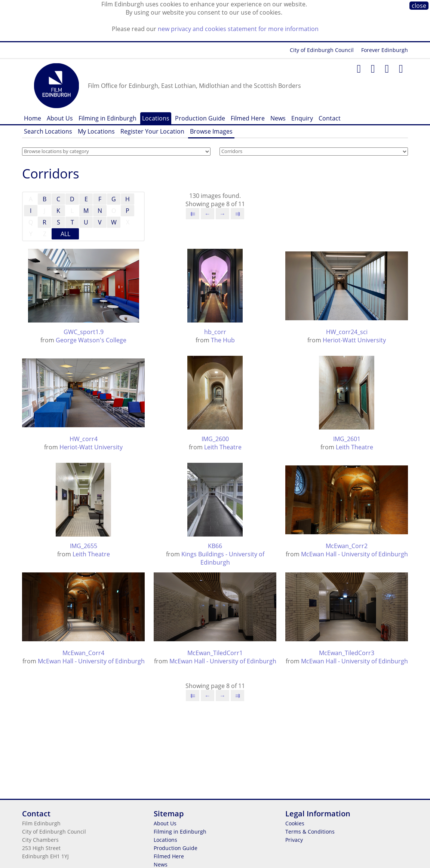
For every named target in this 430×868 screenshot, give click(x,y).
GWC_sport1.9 (84, 332)
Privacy (294, 840)
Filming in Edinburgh (107, 118)
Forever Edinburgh (385, 50)
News (278, 118)
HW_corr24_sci (347, 332)
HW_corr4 (84, 439)
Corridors (51, 173)
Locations (156, 118)
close (419, 6)
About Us (60, 118)
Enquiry (302, 118)
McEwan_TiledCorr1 (215, 653)
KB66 (215, 546)
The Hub (223, 340)
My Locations (96, 131)
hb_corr (215, 332)
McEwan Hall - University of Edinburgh (354, 554)
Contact (330, 118)
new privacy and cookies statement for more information (238, 29)
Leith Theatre (223, 447)
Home (33, 118)
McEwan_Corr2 (347, 546)
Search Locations (48, 131)
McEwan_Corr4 (83, 653)
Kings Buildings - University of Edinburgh (223, 558)
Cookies (295, 823)
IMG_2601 (347, 439)
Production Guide (200, 118)
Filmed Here (248, 118)
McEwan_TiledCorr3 (347, 653)
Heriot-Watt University (354, 340)
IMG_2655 (84, 546)
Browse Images (211, 131)
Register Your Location (152, 131)
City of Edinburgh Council (322, 50)
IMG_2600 (215, 439)
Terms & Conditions (310, 832)
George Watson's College (91, 340)
